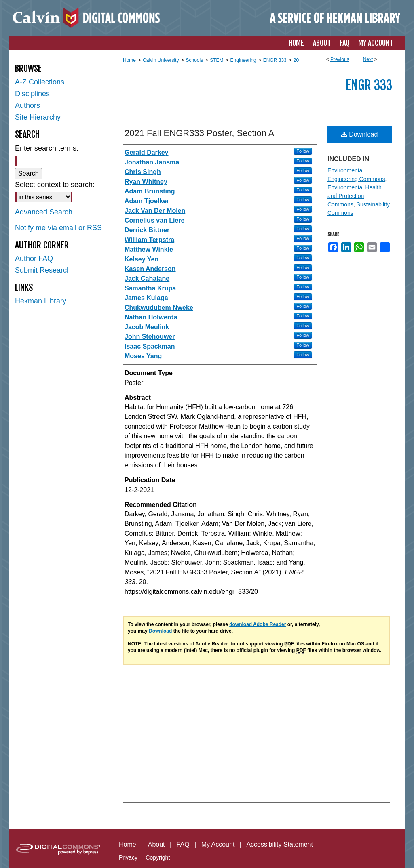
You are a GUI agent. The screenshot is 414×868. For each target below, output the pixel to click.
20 (296, 60)
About (156, 844)
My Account (218, 844)
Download (360, 134)
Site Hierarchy (38, 117)
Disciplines (32, 94)
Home (129, 60)
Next (368, 59)
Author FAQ (34, 259)
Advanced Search (44, 212)
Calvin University (161, 60)
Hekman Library (41, 301)
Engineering (243, 60)
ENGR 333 (275, 60)
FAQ (183, 844)
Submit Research (43, 270)
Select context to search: (55, 185)
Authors (27, 105)
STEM (217, 60)
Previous (340, 59)
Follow (303, 151)
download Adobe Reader (258, 624)
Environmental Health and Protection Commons (355, 196)
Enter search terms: (47, 148)
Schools (194, 60)
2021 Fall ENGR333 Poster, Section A (200, 133)
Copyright (158, 857)
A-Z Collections (40, 82)
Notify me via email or (58, 228)
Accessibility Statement (280, 844)
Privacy (128, 857)
